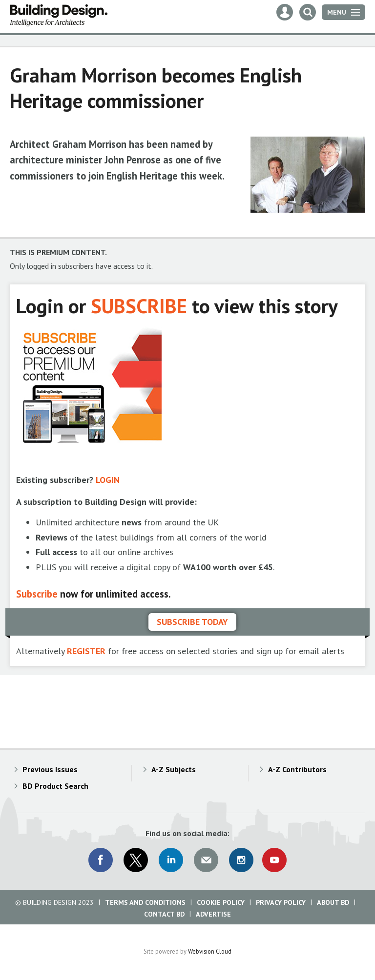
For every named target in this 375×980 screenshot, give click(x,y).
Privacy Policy (281, 902)
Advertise (213, 914)
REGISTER (86, 651)
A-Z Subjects (174, 769)
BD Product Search (55, 786)
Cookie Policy (221, 902)
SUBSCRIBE (139, 306)
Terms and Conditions (145, 902)
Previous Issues (50, 769)
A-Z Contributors (297, 769)
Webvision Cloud (210, 951)
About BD (333, 902)
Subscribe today (192, 622)
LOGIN (108, 480)
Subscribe (37, 594)
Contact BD (164, 914)
